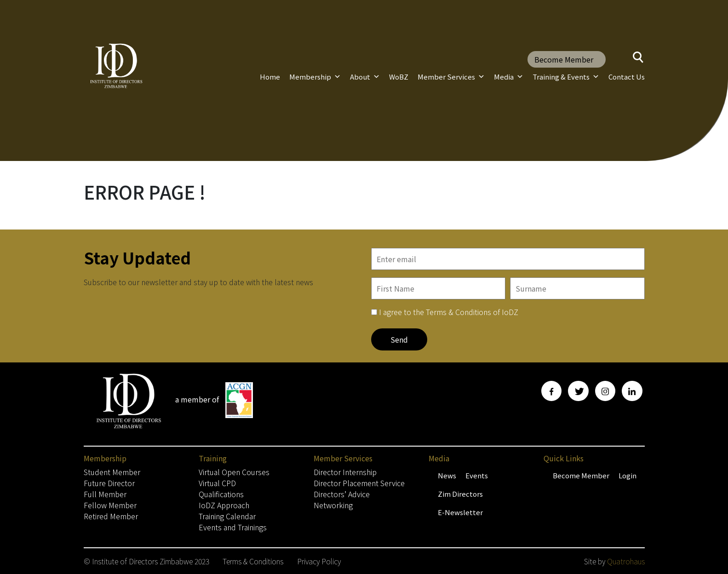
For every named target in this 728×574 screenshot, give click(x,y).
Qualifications (221, 494)
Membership (315, 77)
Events (477, 475)
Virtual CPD (217, 483)
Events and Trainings (233, 527)
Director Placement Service (359, 483)
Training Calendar (227, 516)
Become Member (564, 59)
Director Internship (345, 472)
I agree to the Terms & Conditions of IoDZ (449, 312)
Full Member (105, 494)
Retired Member (111, 516)
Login (628, 475)
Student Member (112, 472)
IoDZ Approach (224, 505)
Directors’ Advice (342, 494)
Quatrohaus (626, 561)
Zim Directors (460, 494)
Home (270, 77)
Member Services (451, 77)
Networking (333, 505)
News (447, 475)
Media (509, 77)
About (365, 77)
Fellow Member (110, 505)
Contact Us (627, 77)
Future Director (109, 483)
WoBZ (399, 77)
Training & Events (566, 77)
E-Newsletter (460, 512)
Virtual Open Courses (234, 472)
